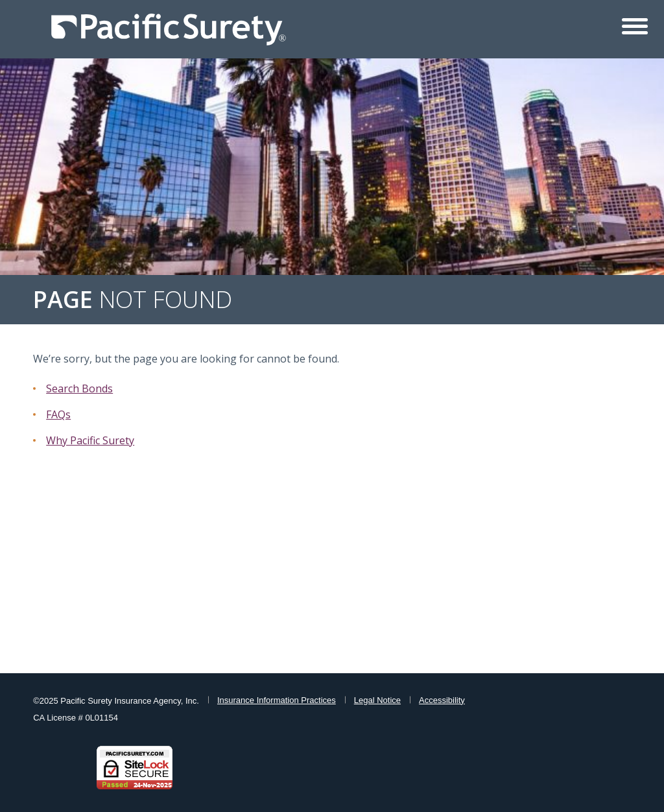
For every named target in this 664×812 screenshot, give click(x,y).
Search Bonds (79, 388)
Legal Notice (377, 700)
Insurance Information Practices (277, 700)
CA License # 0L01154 (76, 718)
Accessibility (442, 700)
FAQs (58, 414)
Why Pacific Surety (90, 440)
